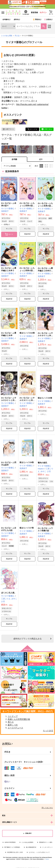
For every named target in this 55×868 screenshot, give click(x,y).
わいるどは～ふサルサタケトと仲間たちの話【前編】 (27, 400)
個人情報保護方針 (31, 847)
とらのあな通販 (7, 36)
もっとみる (48, 731)
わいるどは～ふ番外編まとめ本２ (9, 269)
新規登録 (34, 12)
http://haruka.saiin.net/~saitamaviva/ (32, 104)
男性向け (37, 19)
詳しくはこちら (47, 808)
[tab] (41, 159)
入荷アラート (8, 129)
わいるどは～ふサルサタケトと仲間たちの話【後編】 (45, 336)
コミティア (13, 716)
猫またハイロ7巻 (27, 528)
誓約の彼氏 (42, 463)
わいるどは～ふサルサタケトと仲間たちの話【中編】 (9, 400)
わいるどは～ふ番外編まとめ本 (9, 334)
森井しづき (13, 725)
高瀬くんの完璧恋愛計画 (19, 719)
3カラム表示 (41, 166)
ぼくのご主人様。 (9, 593)
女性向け (48, 19)
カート (9, 234)
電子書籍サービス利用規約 (12, 847)
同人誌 (17, 36)
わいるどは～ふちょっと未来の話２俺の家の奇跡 (45, 206)
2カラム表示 (46, 166)
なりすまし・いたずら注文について (39, 852)
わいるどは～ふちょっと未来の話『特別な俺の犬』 (27, 270)
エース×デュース (15, 728)
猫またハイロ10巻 (27, 333)
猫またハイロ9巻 (45, 398)
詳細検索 (49, 26)
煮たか (11, 722)
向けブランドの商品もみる (27, 639)
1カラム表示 (51, 166)
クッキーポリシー (47, 847)
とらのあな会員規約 (27, 842)
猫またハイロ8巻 (27, 462)
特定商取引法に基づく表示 (15, 852)
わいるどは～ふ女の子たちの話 (9, 529)
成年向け (17, 19)
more (47, 859)
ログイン (43, 12)
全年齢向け (6, 19)
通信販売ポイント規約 (46, 842)
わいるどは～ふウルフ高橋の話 (45, 529)
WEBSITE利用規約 (10, 842)
